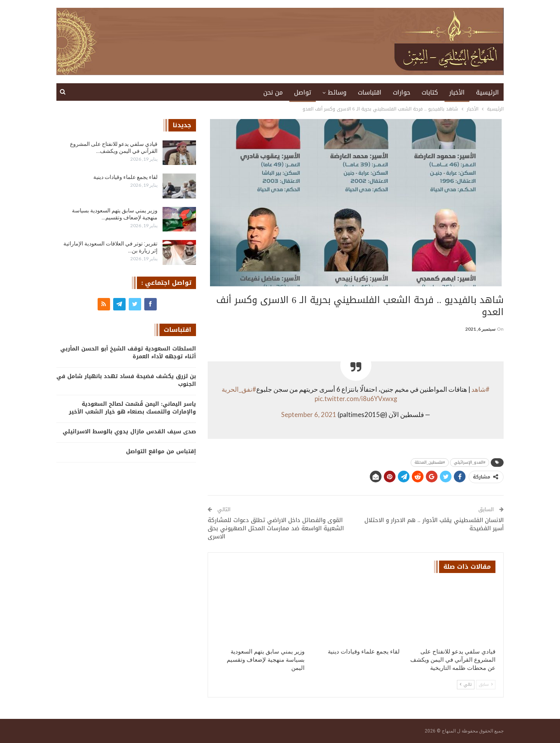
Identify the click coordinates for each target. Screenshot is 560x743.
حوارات (402, 92)
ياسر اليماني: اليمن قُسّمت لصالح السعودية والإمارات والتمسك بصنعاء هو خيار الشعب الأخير (132, 408)
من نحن (273, 92)
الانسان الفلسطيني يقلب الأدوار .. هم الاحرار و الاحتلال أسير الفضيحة (434, 524)
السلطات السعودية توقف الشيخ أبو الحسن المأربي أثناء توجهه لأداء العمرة (128, 353)
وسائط (337, 92)
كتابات (430, 92)
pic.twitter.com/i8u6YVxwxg (356, 399)
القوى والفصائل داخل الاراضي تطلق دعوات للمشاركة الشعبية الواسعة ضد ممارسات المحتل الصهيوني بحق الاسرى (276, 528)
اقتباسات (370, 92)
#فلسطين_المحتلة (430, 462)
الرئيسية (487, 92)
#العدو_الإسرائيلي (470, 462)
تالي (466, 684)
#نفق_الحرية (239, 389)
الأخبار (457, 92)
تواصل (303, 92)
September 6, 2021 (309, 415)
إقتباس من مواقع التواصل (161, 451)
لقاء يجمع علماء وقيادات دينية (125, 177)
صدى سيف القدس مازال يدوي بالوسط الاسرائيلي (129, 432)
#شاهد (480, 389)
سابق (486, 684)
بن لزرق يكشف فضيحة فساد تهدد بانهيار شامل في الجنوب (126, 380)
